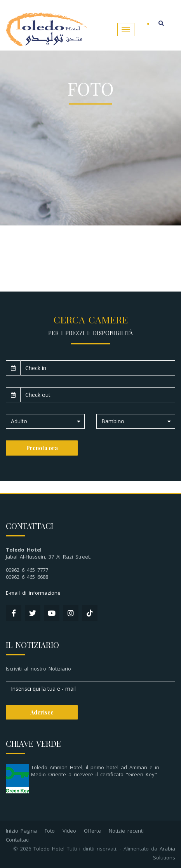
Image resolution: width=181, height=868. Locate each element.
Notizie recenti (126, 831)
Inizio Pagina (21, 831)
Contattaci (18, 840)
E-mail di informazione (33, 593)
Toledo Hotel (49, 849)
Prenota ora (42, 448)
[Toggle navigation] (126, 30)
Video (69, 831)
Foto (50, 831)
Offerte (92, 831)
